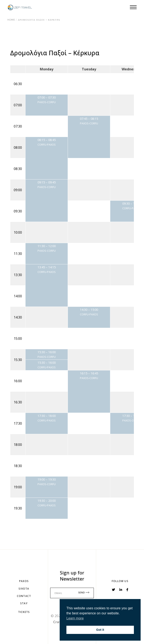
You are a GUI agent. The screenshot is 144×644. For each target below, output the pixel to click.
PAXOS (24, 581)
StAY (24, 603)
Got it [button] (100, 630)
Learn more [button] (75, 618)
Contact (24, 596)
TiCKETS (24, 612)
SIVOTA (24, 589)
